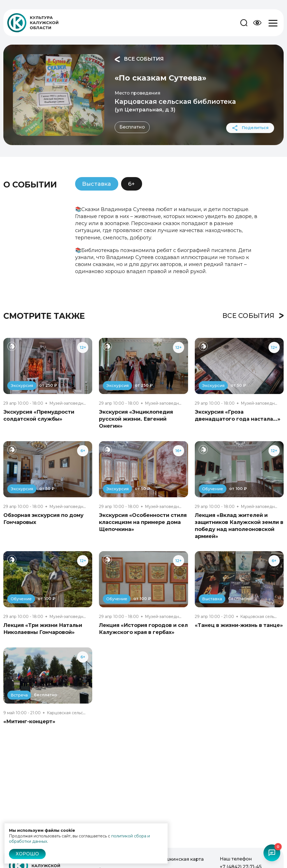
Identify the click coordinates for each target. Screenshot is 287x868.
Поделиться (250, 128)
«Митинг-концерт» (29, 722)
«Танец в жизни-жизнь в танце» (239, 625)
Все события (139, 59)
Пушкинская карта (182, 859)
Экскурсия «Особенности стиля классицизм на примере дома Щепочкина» (143, 522)
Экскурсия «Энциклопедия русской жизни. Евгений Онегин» (136, 419)
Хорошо (27, 854)
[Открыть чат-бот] (272, 853)
